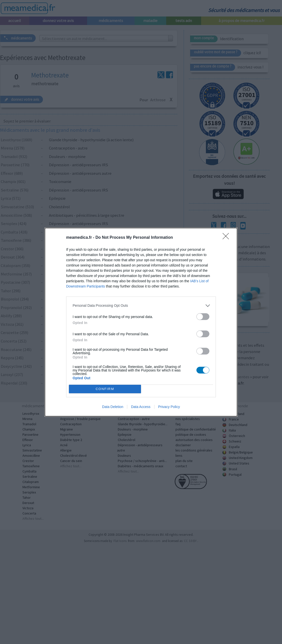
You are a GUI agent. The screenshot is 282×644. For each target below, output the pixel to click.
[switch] (203, 317)
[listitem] (141, 306)
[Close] (227, 238)
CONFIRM (105, 389)
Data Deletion (113, 407)
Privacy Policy (169, 407)
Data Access (141, 407)
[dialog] (141, 322)
